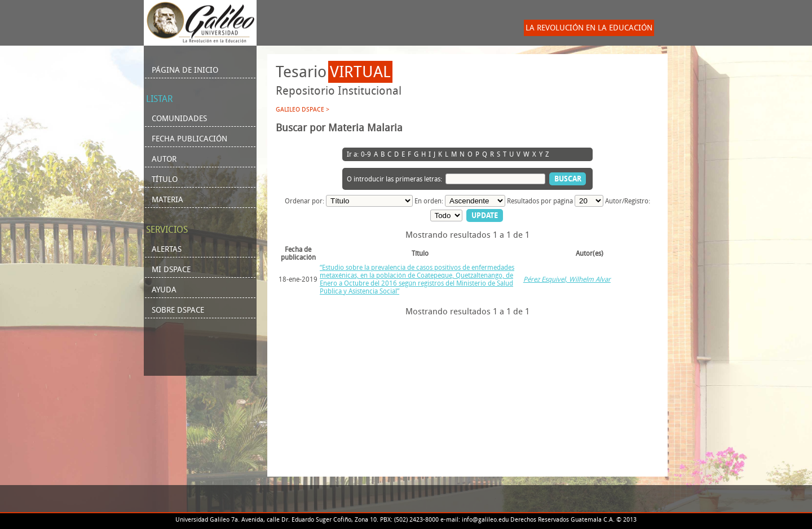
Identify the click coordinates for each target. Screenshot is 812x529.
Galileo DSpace (300, 110)
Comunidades (179, 119)
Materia (167, 200)
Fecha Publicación (189, 139)
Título (165, 179)
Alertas (167, 249)
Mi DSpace (171, 270)
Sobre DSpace (178, 310)
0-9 (366, 154)
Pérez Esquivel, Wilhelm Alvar (567, 279)
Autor (164, 159)
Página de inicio (185, 70)
